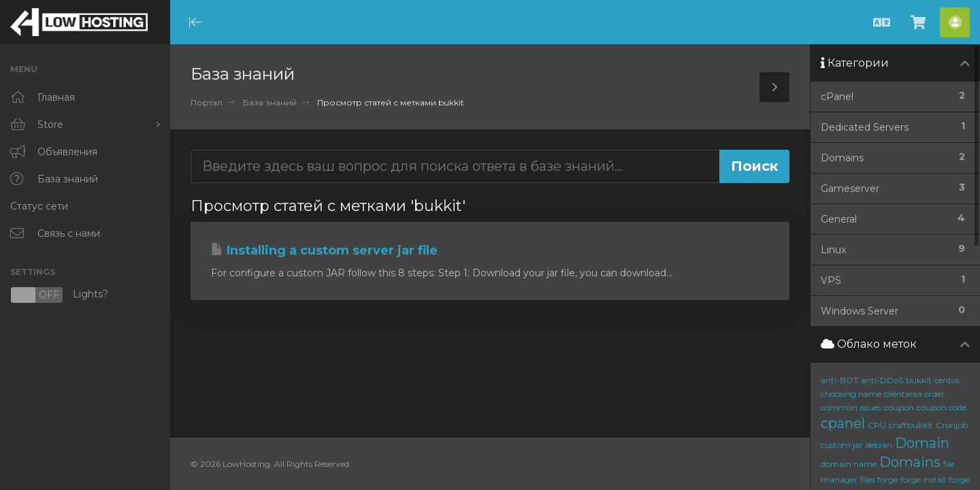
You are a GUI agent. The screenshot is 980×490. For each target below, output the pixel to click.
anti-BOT (839, 380)
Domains (910, 462)
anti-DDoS (882, 380)
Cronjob (952, 425)
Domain (922, 443)
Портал (207, 102)
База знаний (270, 102)
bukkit (919, 380)
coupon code (942, 407)
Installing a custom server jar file (324, 250)
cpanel (843, 423)
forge (887, 479)
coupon (899, 407)
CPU (877, 425)
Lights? (59, 295)
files (867, 479)
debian (879, 445)
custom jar (842, 445)
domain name (849, 464)
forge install (923, 479)
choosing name (851, 394)
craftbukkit (911, 425)
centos (947, 380)
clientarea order (914, 394)
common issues (851, 407)
